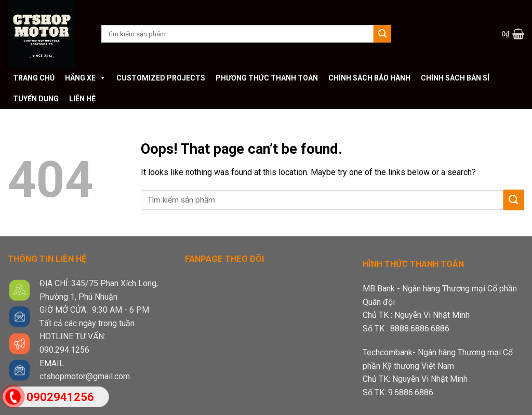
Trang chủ (34, 78)
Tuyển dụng (36, 99)
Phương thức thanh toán (267, 78)
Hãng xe (85, 78)
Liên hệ (82, 99)
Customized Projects (161, 78)
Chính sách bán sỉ (455, 78)
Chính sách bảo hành (369, 78)
